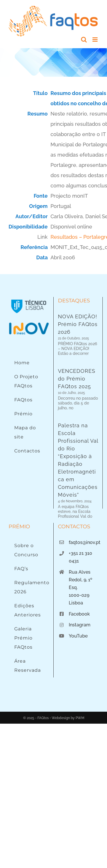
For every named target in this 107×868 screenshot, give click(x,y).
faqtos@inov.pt (84, 518)
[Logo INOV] (29, 324)
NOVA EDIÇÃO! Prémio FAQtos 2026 (78, 324)
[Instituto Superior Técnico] (29, 299)
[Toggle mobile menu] (95, 40)
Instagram (80, 600)
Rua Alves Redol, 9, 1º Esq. (80, 555)
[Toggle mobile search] (84, 40)
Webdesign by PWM (68, 693)
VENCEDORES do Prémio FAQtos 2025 (77, 377)
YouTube (78, 611)
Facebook (79, 589)
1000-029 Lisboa (79, 574)
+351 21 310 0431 (80, 533)
